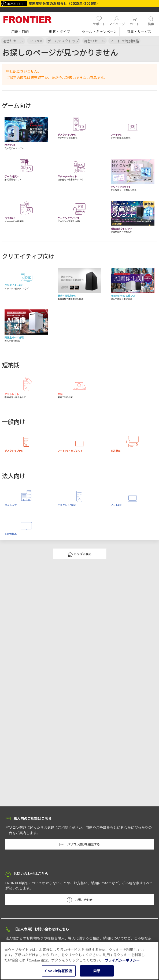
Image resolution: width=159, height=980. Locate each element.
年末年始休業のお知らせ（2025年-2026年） (64, 3)
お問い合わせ (80, 900)
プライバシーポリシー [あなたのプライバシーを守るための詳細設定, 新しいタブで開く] (122, 965)
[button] (20, 32)
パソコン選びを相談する (79, 845)
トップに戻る (79, 554)
